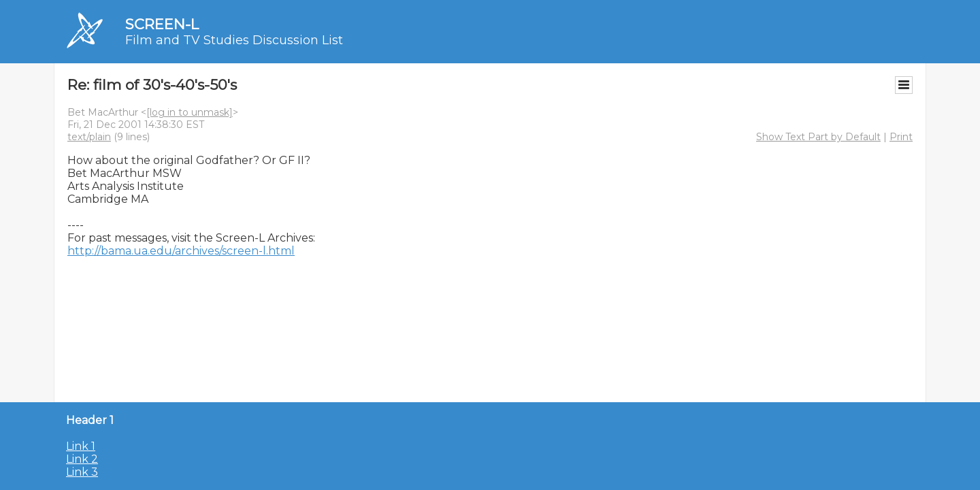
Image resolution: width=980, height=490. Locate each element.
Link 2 (82, 459)
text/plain (89, 137)
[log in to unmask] (190, 112)
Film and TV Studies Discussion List (234, 40)
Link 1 (81, 446)
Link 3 (82, 472)
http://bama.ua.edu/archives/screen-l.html (181, 251)
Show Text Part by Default (818, 137)
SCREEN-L (162, 24)
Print (901, 137)
